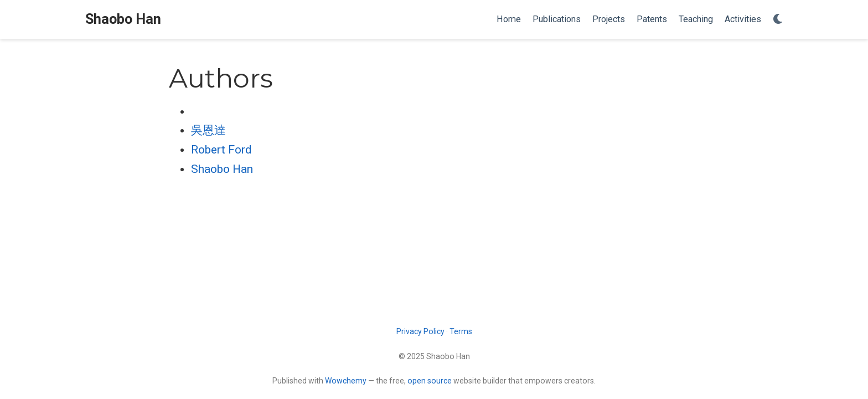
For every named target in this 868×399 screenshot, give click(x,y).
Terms (461, 331)
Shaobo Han (123, 19)
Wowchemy (346, 381)
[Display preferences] (778, 20)
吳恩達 (208, 130)
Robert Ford (221, 150)
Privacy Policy (420, 331)
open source (430, 381)
